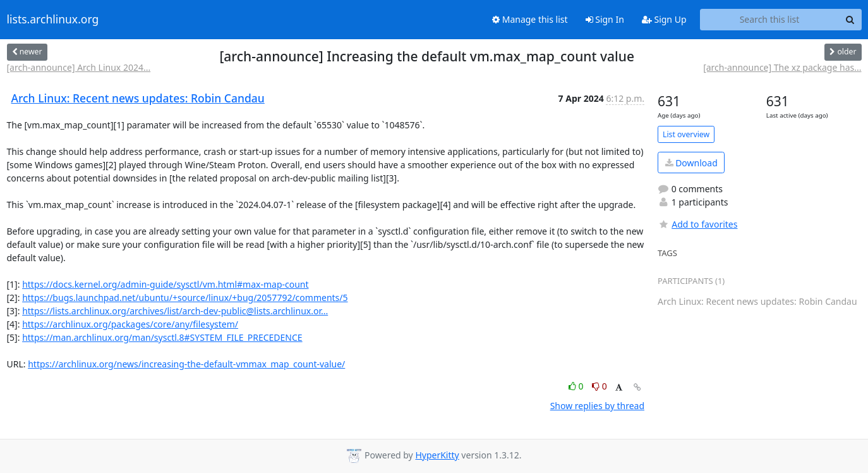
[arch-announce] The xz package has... (782, 67)
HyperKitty (437, 455)
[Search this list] (770, 20)
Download (691, 163)
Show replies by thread (597, 406)
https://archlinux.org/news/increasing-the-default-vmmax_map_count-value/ (186, 364)
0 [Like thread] (577, 386)
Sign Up (664, 19)
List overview (686, 134)
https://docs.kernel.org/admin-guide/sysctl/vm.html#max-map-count (165, 284)
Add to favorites (697, 224)
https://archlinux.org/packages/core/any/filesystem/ (130, 324)
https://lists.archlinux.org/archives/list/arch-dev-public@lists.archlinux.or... (175, 311)
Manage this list (530, 19)
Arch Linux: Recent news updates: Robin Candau (138, 98)
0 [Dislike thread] (600, 386)
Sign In (605, 19)
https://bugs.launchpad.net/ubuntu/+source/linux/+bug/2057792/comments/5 (185, 298)
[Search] (850, 20)
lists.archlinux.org (53, 20)
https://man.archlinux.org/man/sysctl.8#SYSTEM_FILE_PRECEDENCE (162, 337)
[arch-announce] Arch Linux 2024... (79, 67)
